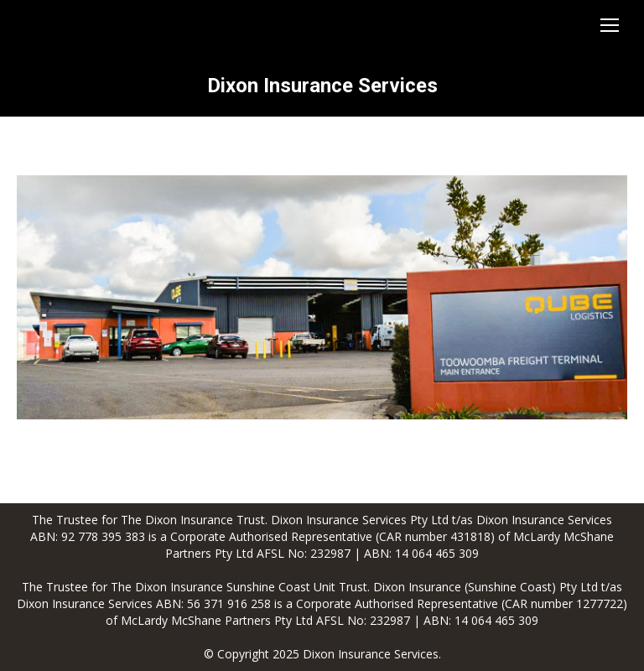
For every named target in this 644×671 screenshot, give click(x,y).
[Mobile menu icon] (610, 25)
